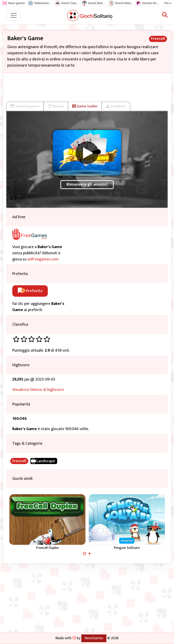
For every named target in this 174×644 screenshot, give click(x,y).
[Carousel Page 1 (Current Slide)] (84, 554)
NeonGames (94, 638)
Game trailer (85, 106)
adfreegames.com (43, 259)
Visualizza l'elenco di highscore (38, 390)
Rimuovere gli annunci (87, 184)
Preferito (30, 291)
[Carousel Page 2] (90, 554)
